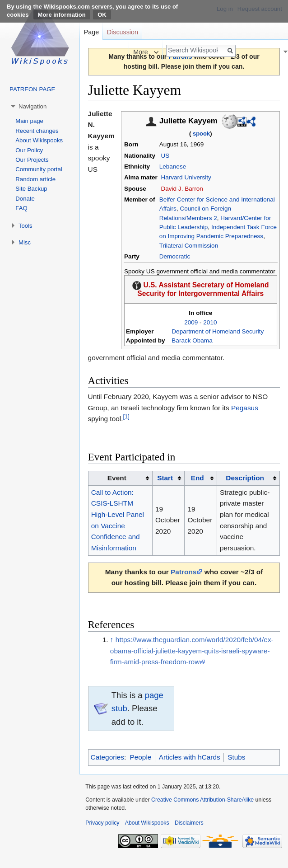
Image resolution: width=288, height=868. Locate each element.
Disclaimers (189, 823)
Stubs (236, 757)
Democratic (175, 256)
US (165, 156)
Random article (35, 179)
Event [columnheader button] (117, 478)
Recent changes (37, 131)
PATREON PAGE (32, 89)
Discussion (123, 32)
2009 (191, 322)
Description (245, 478)
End (197, 478)
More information (62, 15)
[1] (126, 416)
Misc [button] (25, 242)
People (140, 757)
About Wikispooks (39, 140)
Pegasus (245, 408)
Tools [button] (26, 226)
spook (201, 134)
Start (165, 478)
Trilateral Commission (189, 246)
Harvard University (186, 177)
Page (91, 32)
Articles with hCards (190, 757)
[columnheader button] (168, 478)
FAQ (21, 208)
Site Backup (31, 189)
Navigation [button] (33, 106)
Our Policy (29, 150)
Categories (107, 757)
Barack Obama (192, 340)
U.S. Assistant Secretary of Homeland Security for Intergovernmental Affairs (203, 289)
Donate (25, 199)
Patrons (183, 572)
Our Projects (32, 160)
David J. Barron (182, 189)
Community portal (39, 169)
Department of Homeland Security (218, 331)
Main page (29, 121)
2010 (210, 322)
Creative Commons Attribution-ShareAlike (202, 800)
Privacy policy (102, 823)
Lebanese (173, 167)
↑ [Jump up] (112, 640)
